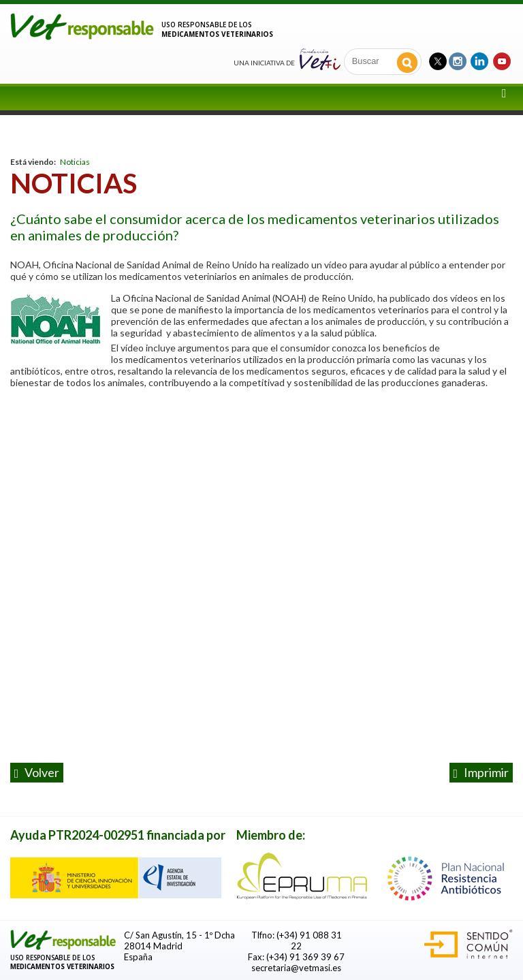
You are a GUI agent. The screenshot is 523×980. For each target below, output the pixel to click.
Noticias (75, 162)
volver (37, 773)
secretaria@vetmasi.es (296, 968)
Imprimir (481, 773)
